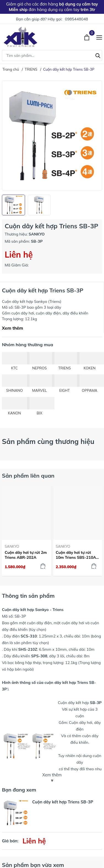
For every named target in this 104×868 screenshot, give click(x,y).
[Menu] (99, 37)
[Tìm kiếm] (98, 55)
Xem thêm (13, 328)
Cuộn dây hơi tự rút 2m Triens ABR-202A (26, 555)
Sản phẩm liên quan (28, 476)
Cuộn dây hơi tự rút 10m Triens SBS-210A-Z (77, 555)
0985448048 (76, 19)
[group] (52, 136)
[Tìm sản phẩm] (52, 55)
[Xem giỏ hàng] (87, 37)
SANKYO (12, 546)
